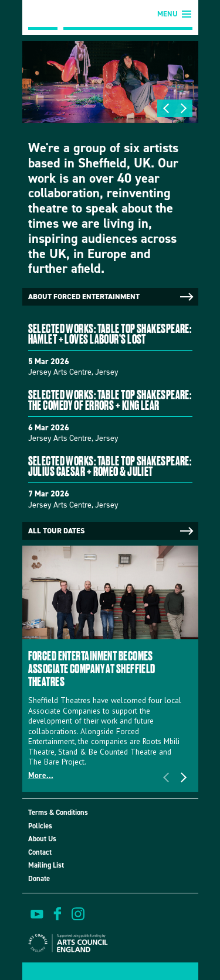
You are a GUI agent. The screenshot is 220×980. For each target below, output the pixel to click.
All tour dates (112, 531)
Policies (40, 826)
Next (184, 108)
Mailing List (46, 865)
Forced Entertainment (43, 15)
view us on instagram (78, 914)
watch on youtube (37, 914)
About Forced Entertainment (112, 297)
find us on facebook (57, 914)
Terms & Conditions (58, 812)
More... (41, 775)
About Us (42, 839)
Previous (166, 108)
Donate (39, 878)
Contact (40, 852)
